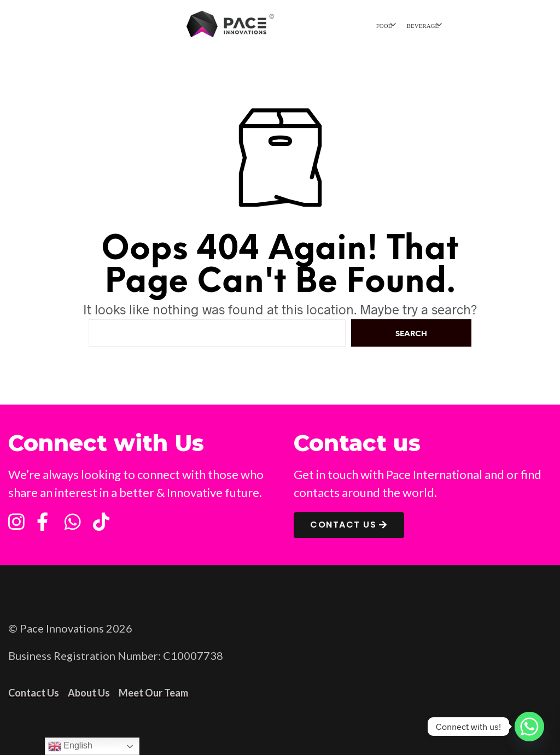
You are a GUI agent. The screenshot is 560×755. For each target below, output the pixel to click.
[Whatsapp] (529, 727)
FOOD (384, 26)
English (70, 746)
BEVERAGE (423, 26)
